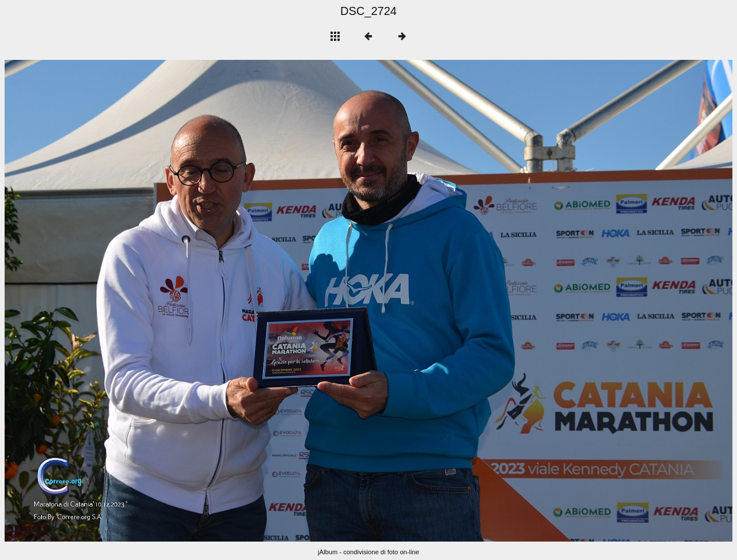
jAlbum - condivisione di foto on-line (368, 552)
